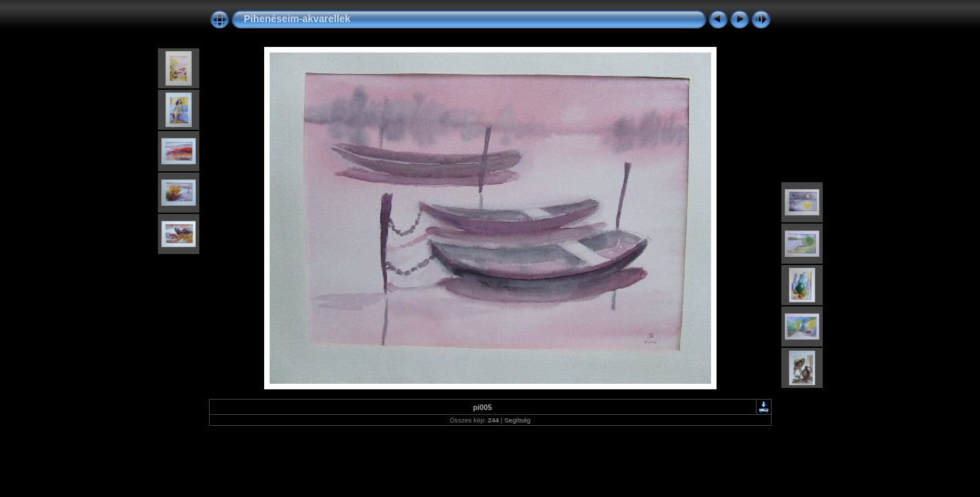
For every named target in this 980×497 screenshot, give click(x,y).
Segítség (517, 420)
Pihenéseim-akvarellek (297, 19)
